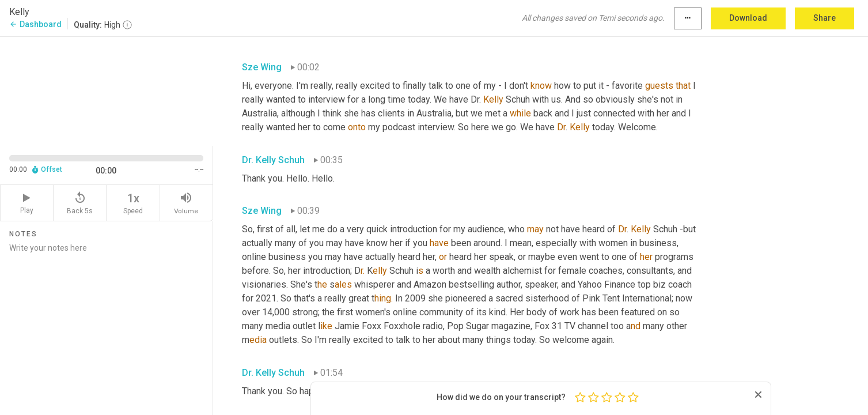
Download (748, 18)
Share (825, 18)
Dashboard (35, 24)
